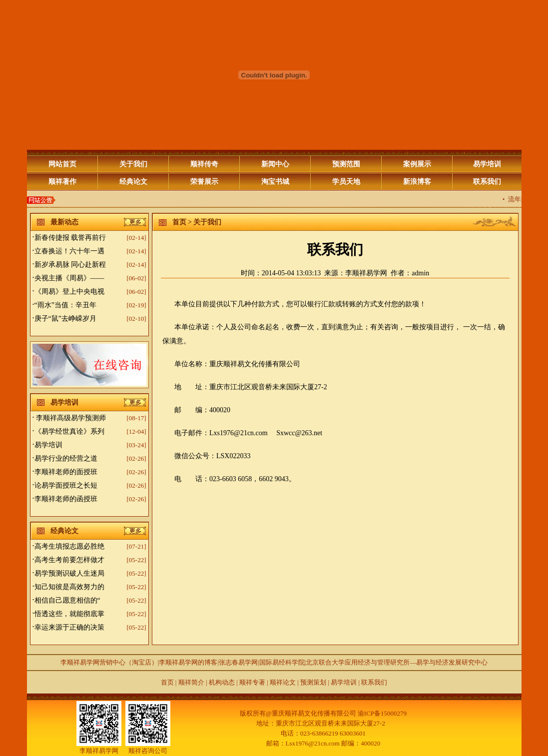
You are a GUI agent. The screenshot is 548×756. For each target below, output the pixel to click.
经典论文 (133, 182)
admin (420, 273)
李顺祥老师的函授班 (66, 499)
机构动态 (222, 682)
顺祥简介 (190, 682)
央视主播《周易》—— (69, 278)
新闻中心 (275, 164)
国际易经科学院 (282, 662)
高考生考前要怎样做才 (69, 560)
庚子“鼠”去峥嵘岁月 (65, 319)
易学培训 (487, 164)
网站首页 (62, 164)
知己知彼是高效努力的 (69, 587)
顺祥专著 (253, 682)
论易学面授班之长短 (66, 485)
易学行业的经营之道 (66, 458)
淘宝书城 (275, 182)
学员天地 (346, 182)
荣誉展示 (204, 182)
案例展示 (417, 164)
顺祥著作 (62, 182)
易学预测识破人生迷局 (69, 573)
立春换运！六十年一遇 (69, 251)
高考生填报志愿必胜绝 (69, 546)
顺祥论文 (282, 682)
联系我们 (487, 182)
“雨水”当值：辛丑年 (65, 305)
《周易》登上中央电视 (69, 292)
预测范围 (346, 164)
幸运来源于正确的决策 (69, 627)
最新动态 (64, 222)
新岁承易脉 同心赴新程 (70, 265)
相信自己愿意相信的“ (67, 600)
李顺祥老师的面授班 (66, 472)
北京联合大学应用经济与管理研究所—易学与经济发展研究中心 (397, 662)
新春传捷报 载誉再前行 (70, 238)
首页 (179, 222)
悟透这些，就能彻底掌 (69, 614)
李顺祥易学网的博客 (188, 662)
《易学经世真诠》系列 (69, 431)
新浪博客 (417, 182)
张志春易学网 (238, 662)
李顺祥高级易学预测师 (70, 418)
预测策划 (313, 682)
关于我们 (133, 164)
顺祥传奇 (204, 164)
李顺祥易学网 (366, 273)
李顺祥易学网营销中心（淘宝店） (109, 662)
